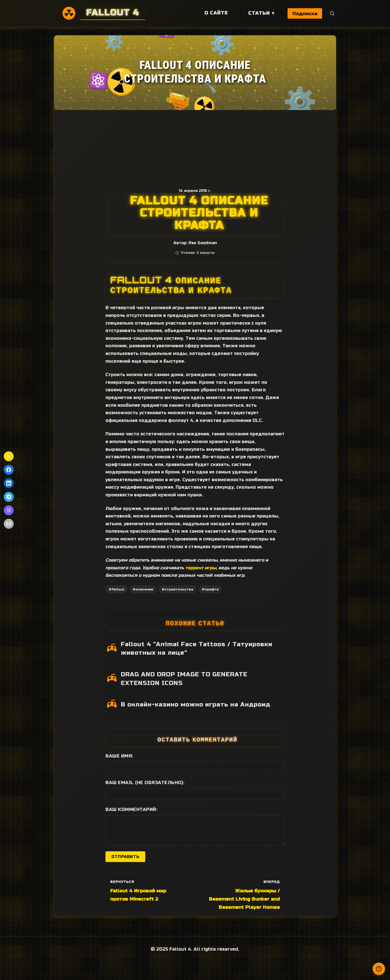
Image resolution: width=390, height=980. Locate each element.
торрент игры (201, 568)
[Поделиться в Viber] (9, 510)
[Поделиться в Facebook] (9, 470)
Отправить (125, 857)
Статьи (259, 13)
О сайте (216, 13)
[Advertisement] (195, 147)
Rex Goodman (203, 243)
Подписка (305, 14)
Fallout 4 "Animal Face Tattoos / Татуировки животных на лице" (197, 649)
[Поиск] (332, 14)
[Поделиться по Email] (9, 524)
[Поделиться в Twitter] (9, 456)
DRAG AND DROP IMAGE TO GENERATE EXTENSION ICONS (184, 679)
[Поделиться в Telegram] (9, 497)
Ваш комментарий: (131, 809)
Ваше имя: (119, 756)
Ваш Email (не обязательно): (145, 783)
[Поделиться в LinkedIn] (9, 483)
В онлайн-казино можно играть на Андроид (196, 704)
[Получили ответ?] (379, 969)
